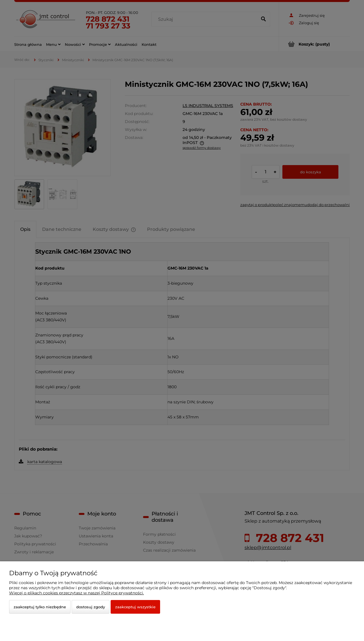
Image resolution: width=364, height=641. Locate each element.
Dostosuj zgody (91, 607)
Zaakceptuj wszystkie (135, 607)
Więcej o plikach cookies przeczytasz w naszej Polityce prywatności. (76, 593)
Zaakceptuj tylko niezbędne (40, 607)
